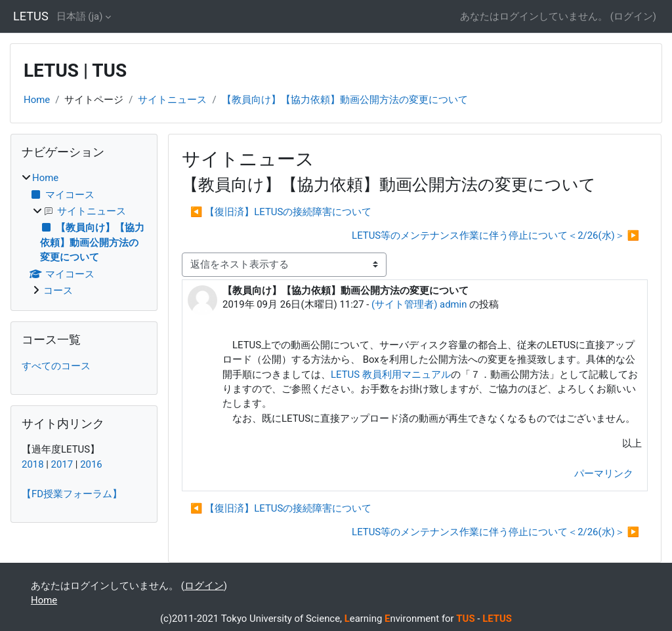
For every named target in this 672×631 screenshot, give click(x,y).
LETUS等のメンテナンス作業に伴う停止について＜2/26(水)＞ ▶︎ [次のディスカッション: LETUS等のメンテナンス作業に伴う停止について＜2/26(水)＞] (495, 235)
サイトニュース (172, 100)
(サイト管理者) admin (419, 304)
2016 (91, 464)
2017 (62, 464)
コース (58, 291)
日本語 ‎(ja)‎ (80, 16)
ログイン (633, 16)
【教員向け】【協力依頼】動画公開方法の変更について (345, 100)
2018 (33, 464)
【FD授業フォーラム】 (72, 494)
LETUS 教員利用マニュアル (391, 375)
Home (37, 100)
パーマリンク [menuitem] (604, 474)
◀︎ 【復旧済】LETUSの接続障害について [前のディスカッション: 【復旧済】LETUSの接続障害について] (281, 212)
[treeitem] (84, 234)
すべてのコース (56, 366)
